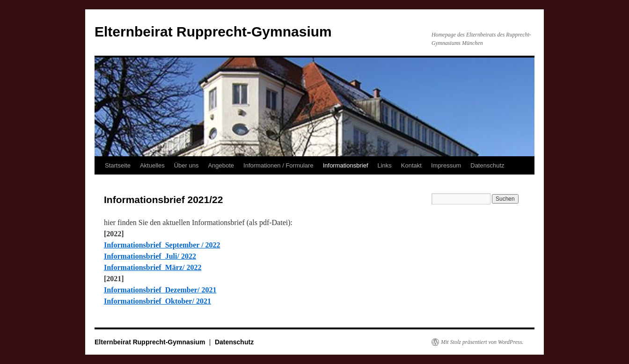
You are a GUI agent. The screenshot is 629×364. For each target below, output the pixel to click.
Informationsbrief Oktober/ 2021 (157, 301)
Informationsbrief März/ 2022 (153, 267)
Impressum (446, 165)
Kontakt (411, 165)
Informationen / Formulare (278, 165)
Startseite (118, 165)
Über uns (187, 165)
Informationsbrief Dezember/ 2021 (160, 290)
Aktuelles (152, 165)
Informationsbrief (346, 165)
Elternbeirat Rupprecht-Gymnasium (213, 32)
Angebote (221, 165)
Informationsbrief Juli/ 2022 (150, 256)
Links (385, 165)
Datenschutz (487, 165)
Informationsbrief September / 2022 (162, 245)
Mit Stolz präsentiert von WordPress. (482, 342)
